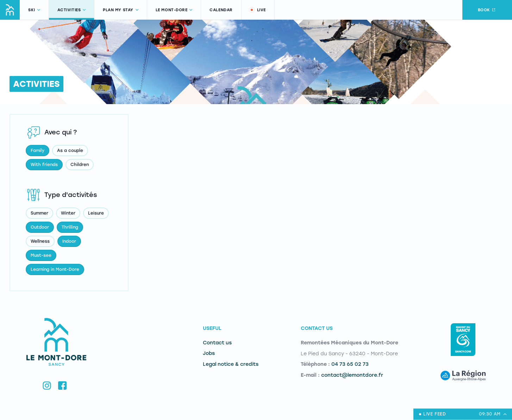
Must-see (41, 255)
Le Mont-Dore (174, 10)
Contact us (217, 343)
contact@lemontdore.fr (352, 375)
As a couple (70, 151)
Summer (39, 213)
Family (38, 151)
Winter (68, 213)
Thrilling (70, 227)
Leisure (96, 213)
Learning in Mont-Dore (55, 269)
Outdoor (40, 227)
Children (80, 165)
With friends (44, 165)
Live (257, 10)
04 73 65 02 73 (350, 364)
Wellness (40, 241)
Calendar (221, 10)
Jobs (209, 353)
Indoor (69, 241)
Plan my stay (121, 10)
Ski (34, 10)
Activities (72, 10)
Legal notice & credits (231, 364)
